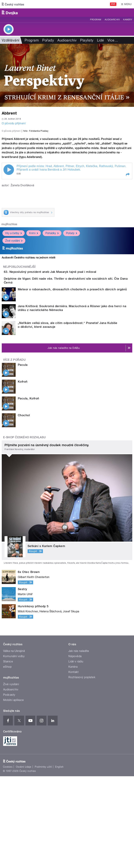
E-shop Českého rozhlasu (24, 529)
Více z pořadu (14, 452)
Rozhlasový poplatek (82, 769)
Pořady (48, 40)
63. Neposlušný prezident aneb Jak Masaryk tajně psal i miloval (64, 347)
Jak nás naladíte (79, 743)
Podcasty (9, 786)
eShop (7, 758)
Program (96, 20)
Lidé (100, 40)
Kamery (128, 20)
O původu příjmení (14, 123)
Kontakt (73, 764)
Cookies (8, 859)
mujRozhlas (9, 300)
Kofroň (23, 473)
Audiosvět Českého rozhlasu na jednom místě (29, 333)
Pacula (23, 457)
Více (113, 40)
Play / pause (9, 245)
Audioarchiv (112, 20)
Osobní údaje (24, 859)
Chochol (24, 507)
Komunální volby (14, 748)
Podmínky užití (43, 859)
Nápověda (75, 748)
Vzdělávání (11, 40)
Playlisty (87, 40)
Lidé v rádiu (76, 753)
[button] (128, 250)
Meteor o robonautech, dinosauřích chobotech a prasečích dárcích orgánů (72, 381)
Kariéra (73, 758)
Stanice (8, 753)
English (59, 859)
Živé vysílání (14, 316)
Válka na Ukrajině (14, 743)
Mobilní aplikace (14, 792)
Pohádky (52, 309)
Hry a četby (14, 309)
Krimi (34, 309)
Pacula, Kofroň (29, 490)
